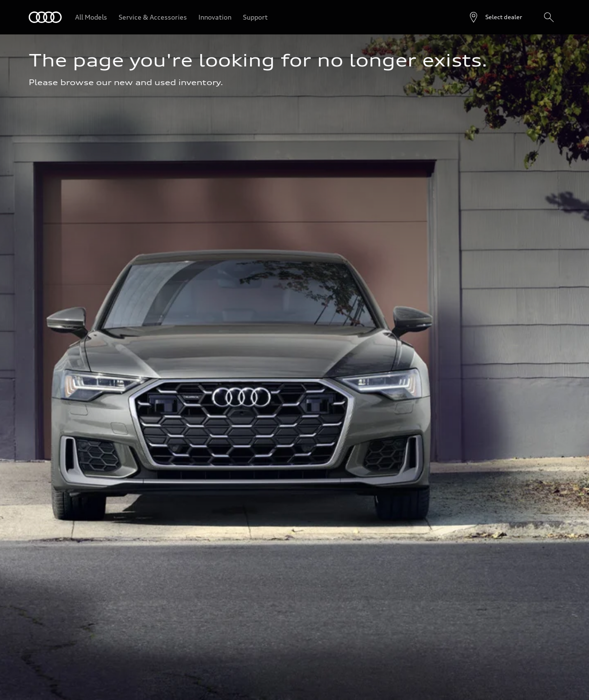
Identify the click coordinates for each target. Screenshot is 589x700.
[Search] (549, 17)
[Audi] (45, 17)
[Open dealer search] (495, 17)
